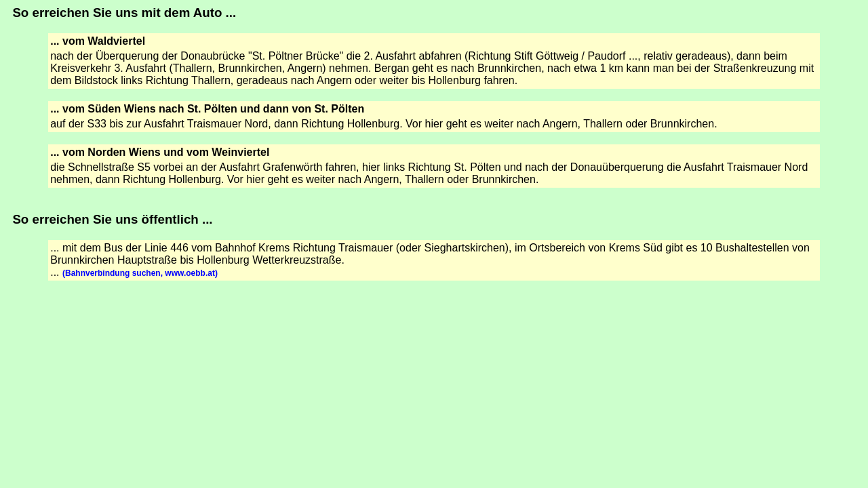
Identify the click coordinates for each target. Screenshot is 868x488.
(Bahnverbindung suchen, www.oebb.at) (140, 273)
